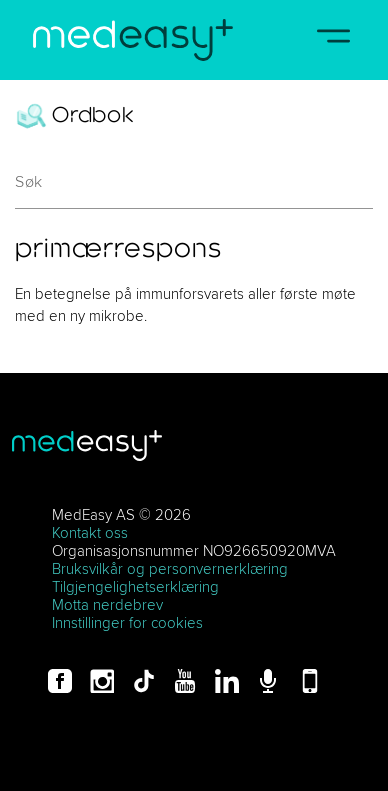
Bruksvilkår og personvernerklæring (170, 568)
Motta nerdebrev (107, 604)
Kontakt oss (90, 532)
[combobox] (194, 189)
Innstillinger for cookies (127, 622)
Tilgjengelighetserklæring (135, 586)
